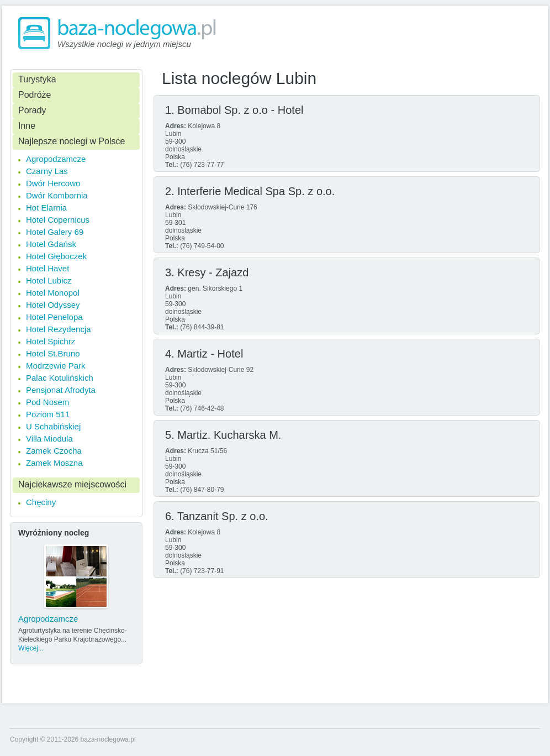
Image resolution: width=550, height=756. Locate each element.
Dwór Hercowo (53, 183)
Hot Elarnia (46, 208)
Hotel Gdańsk (51, 244)
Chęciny (41, 502)
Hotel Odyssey (53, 305)
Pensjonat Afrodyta (61, 390)
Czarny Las (47, 171)
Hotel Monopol (53, 293)
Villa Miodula (49, 439)
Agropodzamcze (56, 159)
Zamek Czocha (54, 451)
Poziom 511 (48, 414)
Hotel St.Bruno (53, 353)
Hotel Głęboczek (56, 256)
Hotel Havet (47, 268)
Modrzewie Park (56, 366)
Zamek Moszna (54, 463)
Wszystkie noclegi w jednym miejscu (124, 44)
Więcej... (31, 648)
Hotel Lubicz (49, 280)
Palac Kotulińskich (60, 378)
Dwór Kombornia (57, 195)
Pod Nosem (47, 402)
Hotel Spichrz (51, 341)
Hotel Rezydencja (59, 329)
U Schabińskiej (53, 426)
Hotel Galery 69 (55, 232)
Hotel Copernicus (58, 220)
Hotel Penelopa (54, 317)
